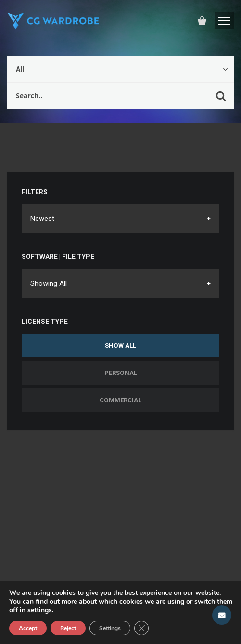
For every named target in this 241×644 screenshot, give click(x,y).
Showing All (49, 283)
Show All (120, 345)
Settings (110, 628)
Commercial (120, 400)
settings (40, 610)
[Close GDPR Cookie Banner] (141, 628)
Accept (28, 628)
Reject (68, 628)
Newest (42, 219)
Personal (121, 373)
